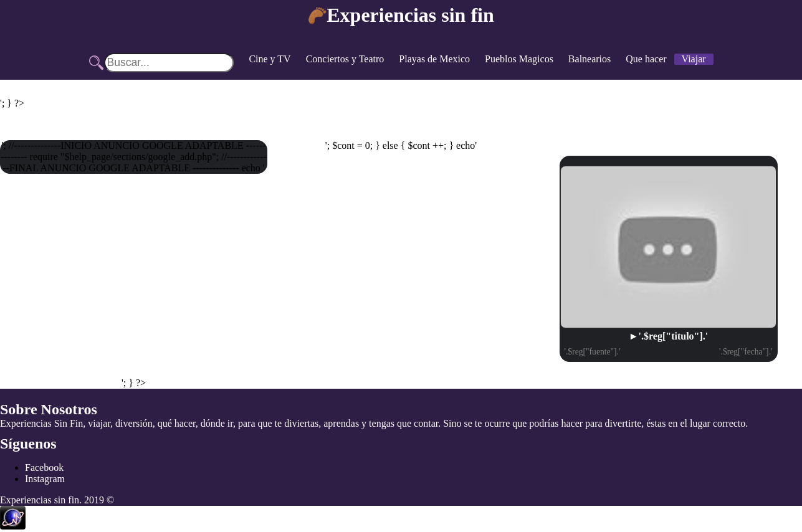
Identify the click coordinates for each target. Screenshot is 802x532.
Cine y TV (270, 59)
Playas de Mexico (434, 59)
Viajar (694, 59)
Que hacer (646, 59)
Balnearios (590, 59)
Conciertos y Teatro (345, 59)
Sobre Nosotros (49, 409)
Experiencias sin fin (410, 15)
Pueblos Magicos (519, 59)
